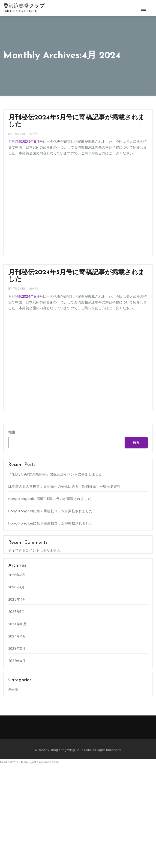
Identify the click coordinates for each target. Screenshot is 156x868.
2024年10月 (18, 624)
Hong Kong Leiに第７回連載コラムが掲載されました (50, 511)
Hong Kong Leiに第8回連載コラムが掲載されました (50, 499)
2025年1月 (16, 612)
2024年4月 (17, 636)
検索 (12, 432)
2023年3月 (17, 648)
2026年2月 (17, 575)
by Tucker (17, 134)
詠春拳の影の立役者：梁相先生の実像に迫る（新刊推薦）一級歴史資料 (64, 486)
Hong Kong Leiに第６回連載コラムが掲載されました (50, 523)
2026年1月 (16, 587)
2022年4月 (17, 661)
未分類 (34, 134)
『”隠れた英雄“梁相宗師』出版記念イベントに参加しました (55, 474)
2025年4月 (17, 599)
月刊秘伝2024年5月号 (26, 142)
